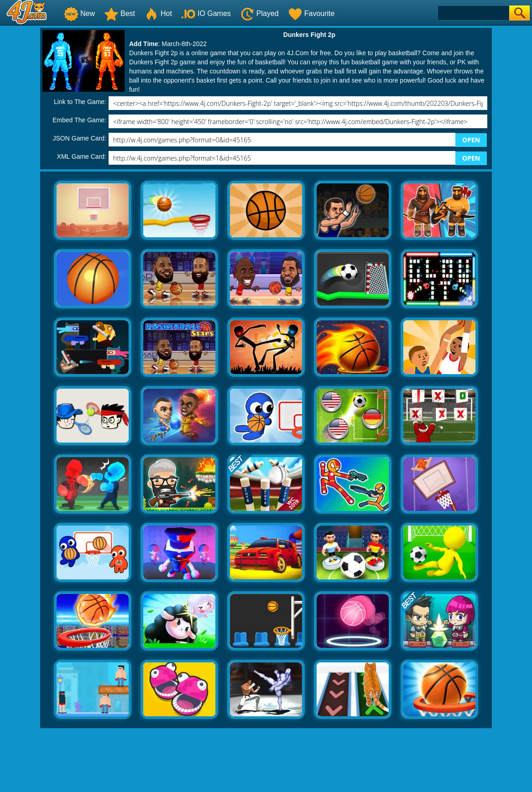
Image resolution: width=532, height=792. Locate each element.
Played (259, 13)
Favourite (311, 13)
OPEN (471, 140)
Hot (158, 13)
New (79, 13)
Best (120, 13)
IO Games (206, 13)
